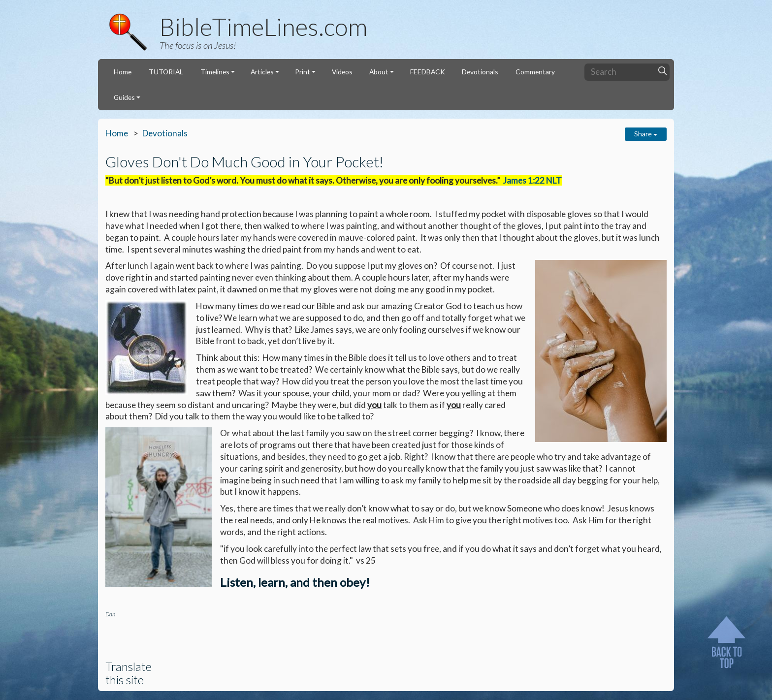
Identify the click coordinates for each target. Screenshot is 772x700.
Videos (342, 72)
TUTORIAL (166, 72)
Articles (262, 72)
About (379, 72)
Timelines (215, 72)
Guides (124, 97)
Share (646, 134)
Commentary (535, 72)
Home (123, 72)
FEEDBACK (428, 72)
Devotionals (480, 72)
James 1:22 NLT (532, 180)
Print (303, 72)
